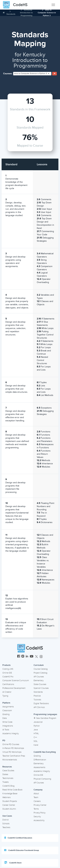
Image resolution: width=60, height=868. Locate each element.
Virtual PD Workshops (12, 752)
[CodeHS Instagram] (23, 657)
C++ (35, 737)
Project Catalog (40, 673)
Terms (36, 809)
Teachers (6, 827)
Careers (37, 801)
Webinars (6, 797)
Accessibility (39, 820)
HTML (36, 734)
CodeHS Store (13, 863)
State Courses (40, 684)
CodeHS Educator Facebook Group (22, 850)
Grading (6, 714)
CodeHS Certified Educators (18, 838)
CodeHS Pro (8, 677)
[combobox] (32, 74)
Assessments (39, 767)
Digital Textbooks (41, 704)
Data (5, 718)
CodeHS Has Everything (45, 752)
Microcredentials (10, 760)
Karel (36, 745)
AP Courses (39, 677)
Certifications (8, 684)
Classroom (7, 711)
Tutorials (37, 700)
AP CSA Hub (39, 707)
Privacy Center (40, 805)
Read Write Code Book (12, 790)
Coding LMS (8, 669)
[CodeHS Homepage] (16, 5)
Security (37, 817)
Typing (5, 696)
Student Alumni (9, 809)
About (36, 794)
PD (4, 741)
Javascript (38, 722)
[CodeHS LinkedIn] (27, 657)
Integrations (8, 726)
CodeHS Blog (8, 786)
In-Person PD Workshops (13, 748)
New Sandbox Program (45, 718)
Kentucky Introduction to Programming (26, 13)
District (6, 820)
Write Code (7, 722)
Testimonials (8, 778)
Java (36, 730)
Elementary (39, 681)
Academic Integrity (11, 734)
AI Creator (7, 692)
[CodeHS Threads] (41, 657)
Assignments (8, 707)
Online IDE (7, 673)
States (5, 774)
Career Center (9, 805)
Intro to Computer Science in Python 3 (47, 13)
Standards (11, 14)
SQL (36, 741)
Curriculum (39, 665)
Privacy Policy (40, 813)
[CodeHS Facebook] (19, 657)
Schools (6, 824)
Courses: (8, 74)
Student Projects (10, 801)
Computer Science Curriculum (16, 681)
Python (37, 726)
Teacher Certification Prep (14, 756)
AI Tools (6, 730)
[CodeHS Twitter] (36, 657)
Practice (37, 696)
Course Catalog (41, 669)
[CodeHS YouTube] (32, 657)
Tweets (6, 782)
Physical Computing (42, 779)
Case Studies (8, 771)
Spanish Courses (41, 688)
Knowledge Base (10, 794)
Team (36, 797)
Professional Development (14, 688)
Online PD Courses (11, 744)
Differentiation (40, 760)
